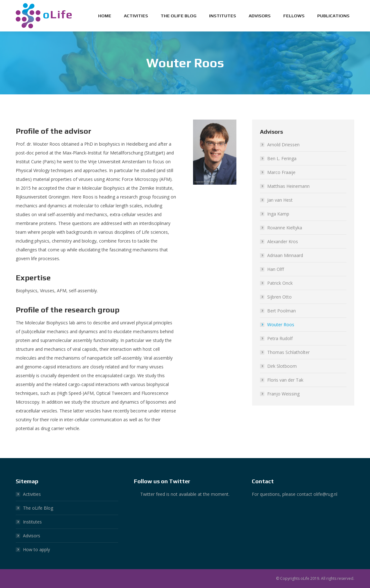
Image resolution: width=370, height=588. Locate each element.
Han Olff (276, 269)
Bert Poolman (282, 311)
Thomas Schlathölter (288, 352)
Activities (32, 494)
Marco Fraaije (281, 172)
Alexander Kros (283, 241)
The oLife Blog (38, 508)
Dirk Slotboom (282, 366)
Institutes (32, 522)
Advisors (32, 536)
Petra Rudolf (280, 338)
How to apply (36, 549)
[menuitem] (105, 16)
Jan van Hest (280, 200)
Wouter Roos (281, 325)
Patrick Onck (280, 283)
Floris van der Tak (285, 380)
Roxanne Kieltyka (285, 228)
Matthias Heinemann (288, 186)
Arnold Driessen (283, 145)
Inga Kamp (278, 214)
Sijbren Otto (279, 297)
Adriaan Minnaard (285, 255)
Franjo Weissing (283, 394)
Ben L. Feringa (282, 158)
